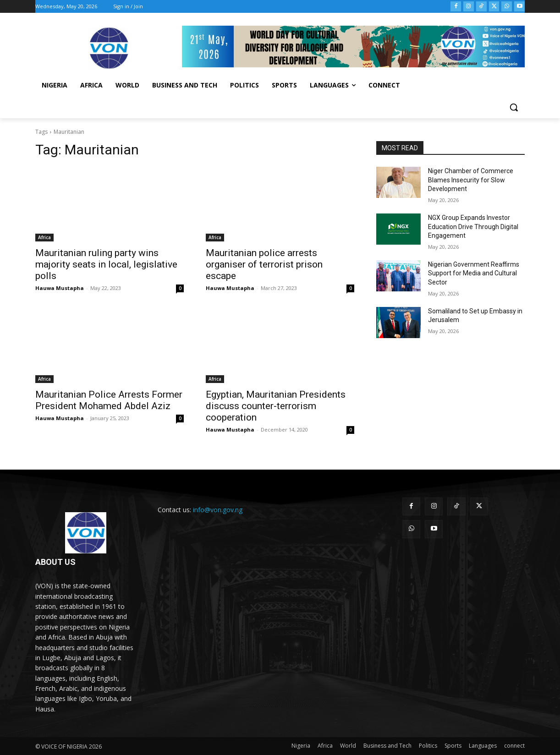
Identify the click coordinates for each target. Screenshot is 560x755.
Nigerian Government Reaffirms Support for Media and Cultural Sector (474, 273)
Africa (44, 237)
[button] (514, 107)
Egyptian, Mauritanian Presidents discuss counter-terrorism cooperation (276, 406)
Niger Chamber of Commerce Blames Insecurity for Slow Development (471, 180)
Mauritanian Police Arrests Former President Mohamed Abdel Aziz (109, 400)
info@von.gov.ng (218, 510)
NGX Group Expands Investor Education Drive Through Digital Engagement (473, 227)
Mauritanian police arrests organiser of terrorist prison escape (264, 264)
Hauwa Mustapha (60, 288)
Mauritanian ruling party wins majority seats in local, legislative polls (106, 264)
